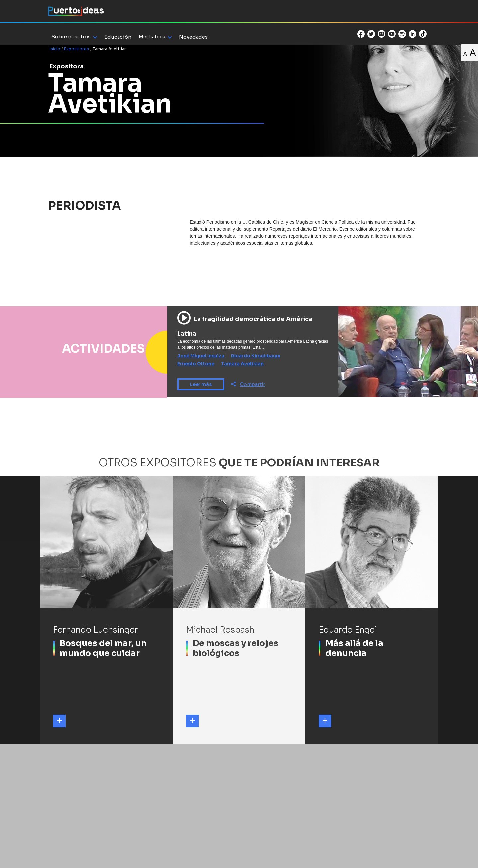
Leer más (201, 384)
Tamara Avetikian (242, 364)
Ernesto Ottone (196, 364)
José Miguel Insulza (201, 356)
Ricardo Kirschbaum (256, 356)
